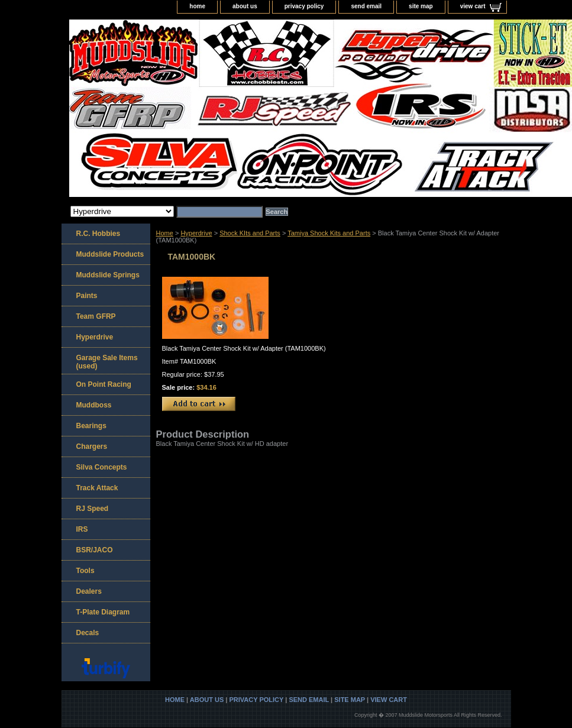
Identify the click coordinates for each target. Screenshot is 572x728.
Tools (85, 571)
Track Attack (97, 488)
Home (165, 233)
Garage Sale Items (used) (107, 362)
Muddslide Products (110, 254)
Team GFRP (96, 316)
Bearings (91, 426)
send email (366, 6)
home (197, 6)
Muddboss (94, 405)
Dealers (89, 591)
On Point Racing (104, 384)
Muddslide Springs (108, 275)
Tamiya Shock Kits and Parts (329, 233)
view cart (473, 6)
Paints (87, 296)
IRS (82, 529)
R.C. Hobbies (98, 234)
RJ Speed (93, 509)
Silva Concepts (102, 467)
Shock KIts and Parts (250, 233)
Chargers (92, 446)
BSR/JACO (95, 550)
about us (245, 6)
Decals (88, 633)
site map (421, 6)
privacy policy (304, 6)
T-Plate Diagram (103, 612)
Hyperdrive (196, 233)
